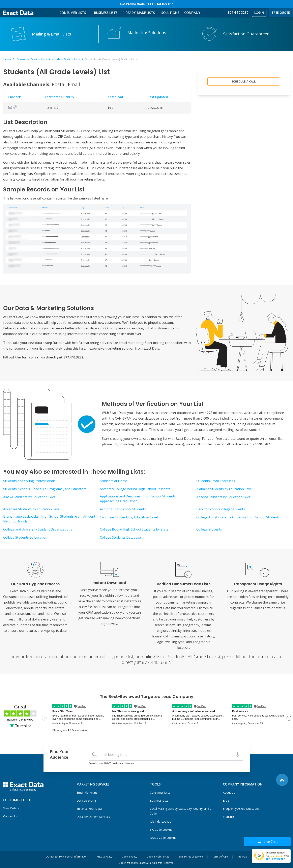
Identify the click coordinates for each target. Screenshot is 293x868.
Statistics (229, 817)
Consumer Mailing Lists (32, 59)
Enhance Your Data (89, 809)
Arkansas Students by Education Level (32, 509)
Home (7, 59)
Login (259, 13)
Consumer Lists (73, 13)
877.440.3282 (238, 13)
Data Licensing (86, 801)
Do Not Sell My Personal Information (67, 857)
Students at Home (113, 481)
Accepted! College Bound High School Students (135, 489)
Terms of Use (220, 857)
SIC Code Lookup (161, 830)
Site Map (242, 857)
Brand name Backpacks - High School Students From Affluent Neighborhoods (49, 519)
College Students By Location (25, 537)
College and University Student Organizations (38, 529)
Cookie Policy (129, 857)
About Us (229, 792)
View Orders (11, 808)
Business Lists (106, 13)
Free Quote (281, 13)
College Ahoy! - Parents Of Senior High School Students (238, 517)
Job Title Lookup (160, 822)
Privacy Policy (105, 857)
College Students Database (120, 537)
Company (192, 13)
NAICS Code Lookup (163, 838)
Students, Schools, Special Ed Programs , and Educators (45, 489)
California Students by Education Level (129, 517)
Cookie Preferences (158, 857)
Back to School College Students (221, 509)
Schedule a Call (244, 81)
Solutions (170, 13)
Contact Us (10, 816)
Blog (226, 801)
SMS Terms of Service (191, 857)
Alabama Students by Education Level (224, 489)
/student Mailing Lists (66, 59)
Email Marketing (87, 792)
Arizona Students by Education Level (224, 497)
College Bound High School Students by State (134, 529)
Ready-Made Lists (140, 13)
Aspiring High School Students (123, 509)
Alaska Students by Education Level (30, 497)
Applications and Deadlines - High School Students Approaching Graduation (138, 499)
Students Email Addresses (216, 481)
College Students (209, 529)
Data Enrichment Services (93, 817)
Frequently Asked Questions (241, 809)
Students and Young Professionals (29, 481)
